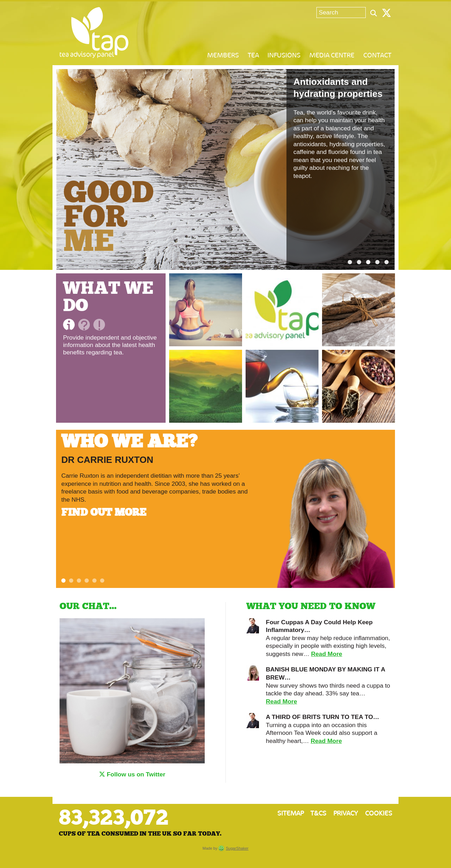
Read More (327, 654)
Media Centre (332, 55)
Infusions (284, 55)
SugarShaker (237, 848)
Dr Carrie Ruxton (107, 460)
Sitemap (291, 813)
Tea (253, 55)
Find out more (105, 513)
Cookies (379, 813)
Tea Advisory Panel (94, 33)
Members (223, 55)
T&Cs (318, 813)
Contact (377, 55)
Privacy (346, 813)
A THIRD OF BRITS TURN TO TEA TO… (323, 717)
